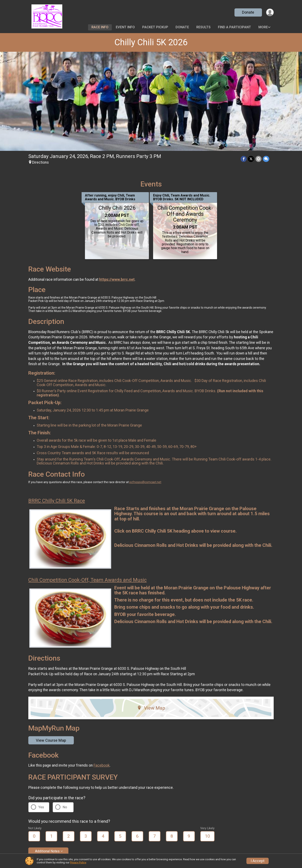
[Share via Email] (258, 159)
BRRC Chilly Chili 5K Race (57, 501)
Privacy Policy (78, 862)
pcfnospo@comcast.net (145, 482)
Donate (248, 12)
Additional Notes (47, 851)
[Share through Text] (266, 159)
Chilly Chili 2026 (117, 208)
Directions (40, 162)
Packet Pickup (155, 27)
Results (203, 27)
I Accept (258, 861)
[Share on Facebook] (244, 159)
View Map (151, 708)
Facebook (102, 765)
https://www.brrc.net (117, 279)
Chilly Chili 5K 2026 (151, 42)
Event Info (125, 27)
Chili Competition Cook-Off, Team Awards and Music (87, 580)
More (263, 27)
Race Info (100, 27)
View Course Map (51, 740)
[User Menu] (270, 12)
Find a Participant (234, 27)
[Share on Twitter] (251, 159)
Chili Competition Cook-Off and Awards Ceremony (185, 214)
